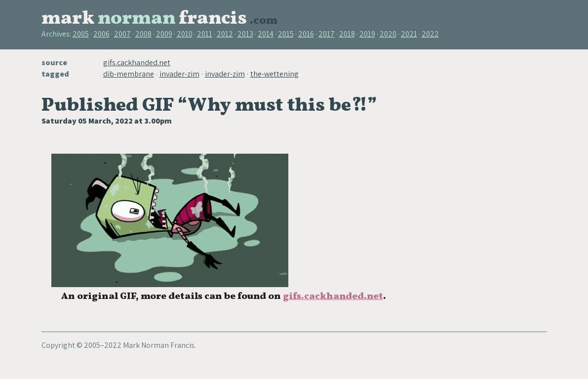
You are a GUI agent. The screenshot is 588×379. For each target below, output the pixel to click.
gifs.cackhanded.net (137, 63)
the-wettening (274, 74)
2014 (266, 34)
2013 (245, 34)
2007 (122, 34)
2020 (388, 34)
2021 (409, 34)
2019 (367, 34)
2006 (101, 34)
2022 (430, 34)
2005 (81, 34)
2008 (143, 34)
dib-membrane (129, 74)
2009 (164, 34)
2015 (286, 34)
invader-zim (179, 74)
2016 (306, 34)
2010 (185, 34)
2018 (347, 34)
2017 (327, 34)
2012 (225, 34)
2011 (205, 34)
